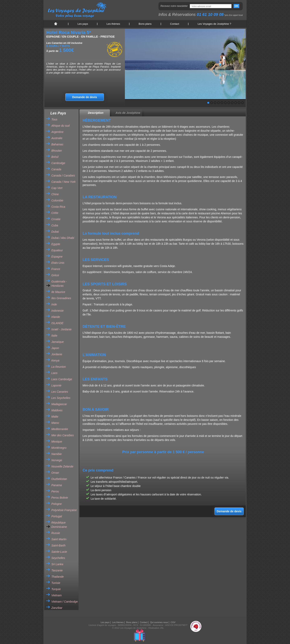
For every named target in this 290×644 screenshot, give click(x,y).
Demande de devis (85, 97)
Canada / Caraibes (63, 176)
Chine (55, 194)
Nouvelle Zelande (62, 466)
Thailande (58, 577)
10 (239, 103)
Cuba (55, 225)
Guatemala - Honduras (59, 284)
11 (242, 103)
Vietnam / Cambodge (65, 602)
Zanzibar (57, 608)
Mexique (57, 442)
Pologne (56, 504)
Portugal (57, 516)
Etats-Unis (58, 263)
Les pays (83, 24)
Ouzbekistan (59, 479)
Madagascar (59, 404)
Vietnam (56, 595)
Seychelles (58, 558)
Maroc (55, 423)
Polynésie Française (64, 510)
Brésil (55, 157)
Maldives (57, 410)
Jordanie (57, 354)
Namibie (56, 454)
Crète (55, 213)
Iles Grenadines (61, 298)
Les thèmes (113, 24)
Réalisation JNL (156, 628)
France (56, 269)
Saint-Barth (58, 545)
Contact (175, 24)
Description (96, 113)
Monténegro (59, 448)
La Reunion (59, 367)
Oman (55, 473)
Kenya (55, 361)
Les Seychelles (61, 398)
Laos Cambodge (62, 379)
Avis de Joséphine (128, 113)
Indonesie (57, 311)
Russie (56, 533)
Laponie (56, 385)
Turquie (56, 589)
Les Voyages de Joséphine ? (214, 24)
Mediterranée (60, 429)
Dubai (55, 232)
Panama (57, 485)
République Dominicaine (59, 525)
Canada (56, 169)
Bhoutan (57, 151)
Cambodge (58, 163)
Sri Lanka (57, 564)
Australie (57, 138)
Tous (54, 119)
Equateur (57, 250)
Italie (54, 336)
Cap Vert (57, 188)
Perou (55, 491)
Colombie (57, 200)
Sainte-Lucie (59, 552)
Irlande (56, 317)
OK (236, 6)
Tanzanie (57, 570)
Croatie (56, 219)
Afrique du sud (60, 126)
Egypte (56, 244)
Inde (54, 304)
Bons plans (145, 24)
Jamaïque (57, 342)
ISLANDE (57, 323)
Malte (55, 417)
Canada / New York (63, 182)
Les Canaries (60, 392)
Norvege (57, 460)
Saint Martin (59, 539)
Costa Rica (58, 207)
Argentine (57, 132)
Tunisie (56, 583)
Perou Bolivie (60, 498)
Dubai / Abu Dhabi (63, 238)
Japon (55, 348)
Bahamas (57, 144)
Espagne (57, 257)
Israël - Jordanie (61, 329)
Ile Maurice (58, 292)
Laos (54, 373)
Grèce (55, 275)
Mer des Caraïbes (63, 435)
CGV (173, 622)
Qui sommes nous (159, 622)
